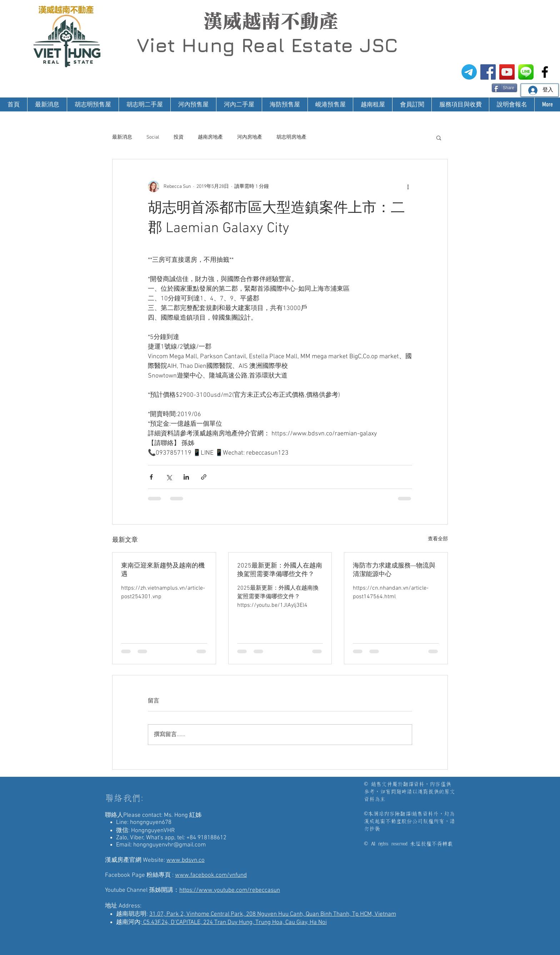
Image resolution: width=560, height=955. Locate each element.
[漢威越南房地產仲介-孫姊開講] (507, 72)
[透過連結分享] (204, 477)
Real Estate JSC (319, 45)
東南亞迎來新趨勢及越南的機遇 (163, 570)
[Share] (504, 88)
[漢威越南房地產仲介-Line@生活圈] (526, 72)
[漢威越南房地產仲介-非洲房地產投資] (545, 72)
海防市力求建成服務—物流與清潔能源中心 (394, 570)
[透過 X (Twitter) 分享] (169, 477)
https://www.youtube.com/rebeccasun (230, 890)
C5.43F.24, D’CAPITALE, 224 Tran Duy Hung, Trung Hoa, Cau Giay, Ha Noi (234, 922)
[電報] (469, 72)
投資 (179, 137)
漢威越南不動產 (271, 21)
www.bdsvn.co (186, 860)
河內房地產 (250, 137)
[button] (439, 137)
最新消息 (122, 137)
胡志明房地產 (291, 137)
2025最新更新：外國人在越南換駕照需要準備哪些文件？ (280, 570)
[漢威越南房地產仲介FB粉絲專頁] (488, 72)
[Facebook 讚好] (478, 87)
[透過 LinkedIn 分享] (186, 477)
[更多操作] (408, 186)
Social (153, 137)
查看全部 (438, 539)
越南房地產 (210, 137)
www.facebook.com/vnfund (211, 875)
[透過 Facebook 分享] (151, 477)
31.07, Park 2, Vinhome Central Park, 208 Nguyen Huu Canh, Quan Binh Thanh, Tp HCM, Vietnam (273, 914)
